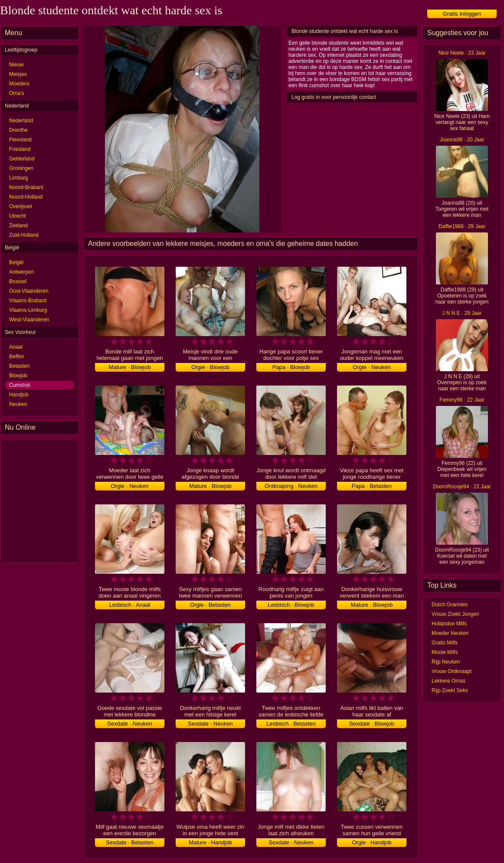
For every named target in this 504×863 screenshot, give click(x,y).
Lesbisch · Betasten (291, 724)
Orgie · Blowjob (210, 367)
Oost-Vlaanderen (29, 291)
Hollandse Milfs (449, 624)
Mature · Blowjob (130, 367)
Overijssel (21, 206)
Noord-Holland (26, 197)
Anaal (16, 347)
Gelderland (22, 159)
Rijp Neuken (446, 662)
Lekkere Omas (448, 681)
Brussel (18, 281)
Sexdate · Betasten (130, 842)
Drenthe (18, 130)
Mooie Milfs (445, 652)
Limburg (18, 178)
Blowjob (18, 376)
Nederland (21, 121)
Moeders (19, 84)
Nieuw (16, 65)
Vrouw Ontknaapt (452, 671)
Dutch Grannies (450, 605)
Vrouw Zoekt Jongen (455, 614)
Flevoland (20, 140)
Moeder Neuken (450, 633)
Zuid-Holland (24, 235)
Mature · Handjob (210, 842)
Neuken (18, 404)
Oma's (16, 93)
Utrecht (18, 216)
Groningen (21, 168)
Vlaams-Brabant (28, 301)
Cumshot (20, 385)
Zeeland (18, 226)
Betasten (19, 366)
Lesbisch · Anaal (130, 605)
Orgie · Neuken (371, 367)
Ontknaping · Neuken (291, 486)
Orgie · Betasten (210, 605)
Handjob (19, 395)
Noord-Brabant (26, 187)
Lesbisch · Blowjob (291, 605)
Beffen (16, 356)
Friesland (20, 149)
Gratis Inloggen (462, 14)
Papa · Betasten (372, 486)
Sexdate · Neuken (129, 724)
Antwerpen (21, 272)
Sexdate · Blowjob (372, 724)
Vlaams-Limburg (28, 310)
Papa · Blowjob (291, 367)
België (16, 262)
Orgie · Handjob (371, 842)
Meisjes (18, 74)
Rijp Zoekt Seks (450, 690)
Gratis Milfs (445, 643)
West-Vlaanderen (29, 320)
